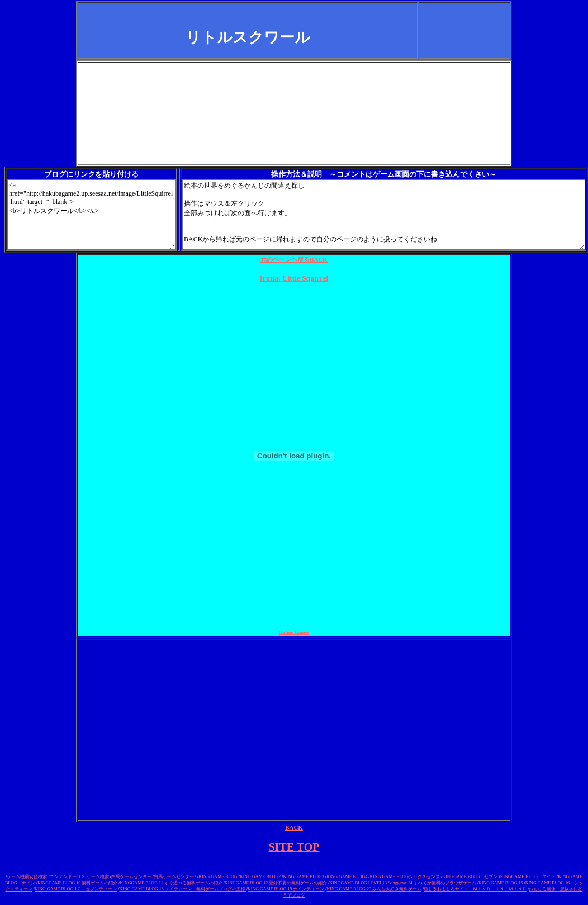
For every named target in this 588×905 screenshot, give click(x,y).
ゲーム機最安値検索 (27, 877)
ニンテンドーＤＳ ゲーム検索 (79, 877)
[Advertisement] (294, 88)
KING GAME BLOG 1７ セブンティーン (76, 889)
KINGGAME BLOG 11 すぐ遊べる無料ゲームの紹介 (171, 883)
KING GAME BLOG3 (303, 877)
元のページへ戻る (294, 259)
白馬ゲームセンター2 (175, 877)
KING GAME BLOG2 (260, 877)
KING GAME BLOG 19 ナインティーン (286, 889)
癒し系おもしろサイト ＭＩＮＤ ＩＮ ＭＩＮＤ (475, 889)
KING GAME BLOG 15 (501, 883)
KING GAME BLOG (218, 877)
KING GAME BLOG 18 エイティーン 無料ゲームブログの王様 (182, 889)
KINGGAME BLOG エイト (528, 877)
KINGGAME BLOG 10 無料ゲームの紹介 (77, 883)
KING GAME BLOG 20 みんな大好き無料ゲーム (374, 889)
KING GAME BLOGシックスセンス (405, 877)
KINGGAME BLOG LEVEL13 (358, 883)
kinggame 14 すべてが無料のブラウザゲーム (433, 883)
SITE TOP (294, 847)
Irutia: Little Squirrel (294, 278)
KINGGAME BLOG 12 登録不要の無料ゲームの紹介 (276, 883)
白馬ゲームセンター (131, 877)
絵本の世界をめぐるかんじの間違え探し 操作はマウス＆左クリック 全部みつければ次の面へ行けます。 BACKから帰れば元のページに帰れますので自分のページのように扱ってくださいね (384, 215)
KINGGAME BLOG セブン (470, 877)
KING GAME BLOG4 (347, 877)
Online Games (294, 632)
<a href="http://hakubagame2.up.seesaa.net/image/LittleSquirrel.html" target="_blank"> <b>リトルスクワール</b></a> (91, 215)
